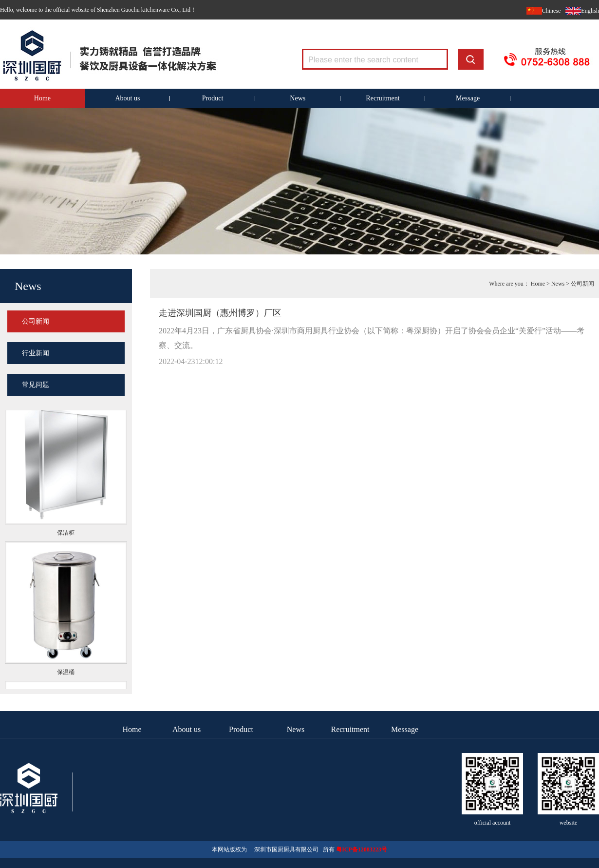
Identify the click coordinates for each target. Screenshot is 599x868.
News (298, 98)
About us (128, 98)
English (590, 11)
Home (42, 98)
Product (213, 98)
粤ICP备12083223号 (362, 849)
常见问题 (36, 385)
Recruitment (383, 98)
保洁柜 (66, 533)
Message (468, 98)
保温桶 (66, 673)
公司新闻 (36, 321)
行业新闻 (36, 353)
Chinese (552, 11)
